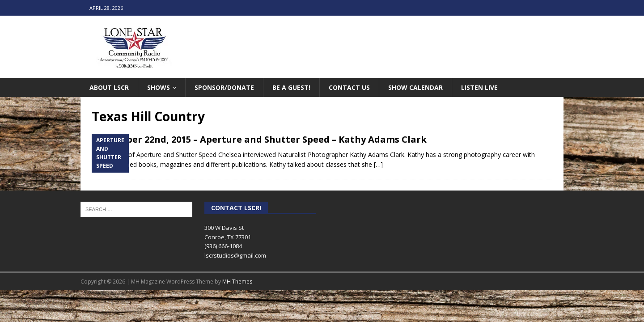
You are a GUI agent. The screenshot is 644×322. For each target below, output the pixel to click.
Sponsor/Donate (224, 87)
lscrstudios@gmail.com (235, 255)
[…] (378, 164)
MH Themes (237, 282)
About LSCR (109, 87)
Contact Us (349, 87)
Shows (159, 87)
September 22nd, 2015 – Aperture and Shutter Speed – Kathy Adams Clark (259, 139)
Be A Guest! (291, 87)
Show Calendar (415, 87)
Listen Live (479, 87)
